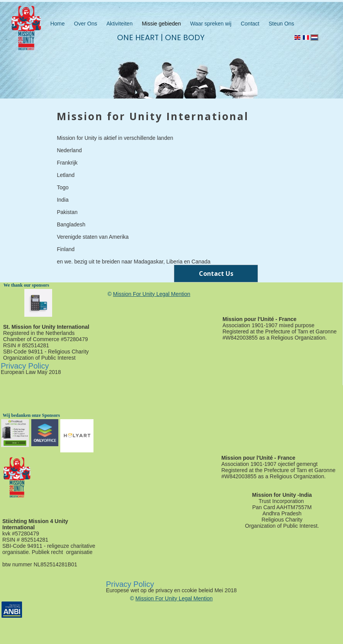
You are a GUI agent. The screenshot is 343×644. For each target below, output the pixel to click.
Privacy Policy (25, 366)
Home (57, 24)
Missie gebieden (161, 24)
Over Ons (86, 24)
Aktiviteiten (119, 24)
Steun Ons (281, 24)
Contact (250, 24)
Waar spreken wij (211, 24)
